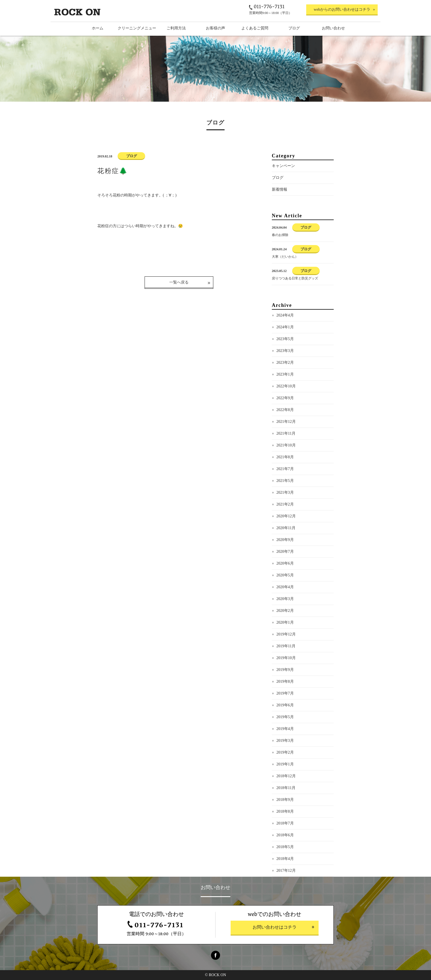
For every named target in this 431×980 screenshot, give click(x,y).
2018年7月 (285, 823)
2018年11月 (286, 788)
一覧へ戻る (179, 282)
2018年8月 (285, 811)
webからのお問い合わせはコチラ (342, 9)
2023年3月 (285, 351)
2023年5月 (285, 339)
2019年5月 (285, 717)
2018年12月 (286, 776)
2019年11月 (286, 646)
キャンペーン (283, 166)
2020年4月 (285, 587)
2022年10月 (286, 386)
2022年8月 (285, 410)
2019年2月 (285, 752)
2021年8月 (285, 457)
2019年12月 (286, 634)
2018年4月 (285, 859)
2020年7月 (285, 552)
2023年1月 (285, 374)
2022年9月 (285, 398)
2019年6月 (285, 705)
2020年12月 (286, 516)
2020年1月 (285, 622)
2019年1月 (285, 764)
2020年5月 (285, 575)
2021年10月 (286, 445)
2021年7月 (285, 469)
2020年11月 (286, 528)
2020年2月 (285, 611)
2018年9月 (285, 800)
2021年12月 (286, 422)
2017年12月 (286, 871)
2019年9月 (285, 670)
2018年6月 (285, 835)
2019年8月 (285, 681)
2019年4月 (285, 729)
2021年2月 (285, 504)
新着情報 (280, 189)
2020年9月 (285, 540)
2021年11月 (286, 433)
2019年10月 (286, 658)
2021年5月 (285, 481)
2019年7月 (285, 693)
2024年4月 (285, 315)
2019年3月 (285, 741)
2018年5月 (285, 847)
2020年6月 (285, 563)
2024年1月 (285, 327)
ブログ (278, 178)
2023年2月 (285, 363)
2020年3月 (285, 599)
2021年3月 (285, 492)
